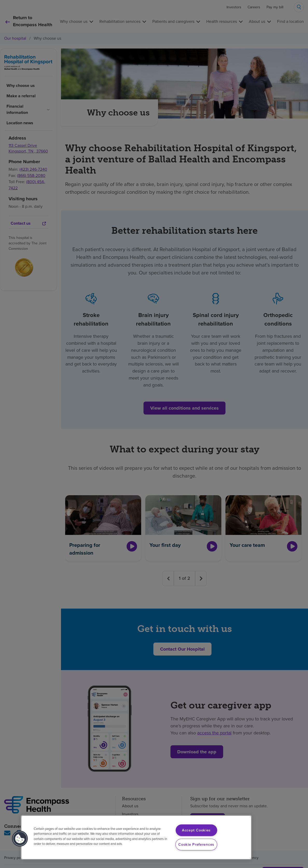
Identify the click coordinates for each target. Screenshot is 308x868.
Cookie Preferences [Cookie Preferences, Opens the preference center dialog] (196, 844)
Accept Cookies (196, 830)
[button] (20, 839)
